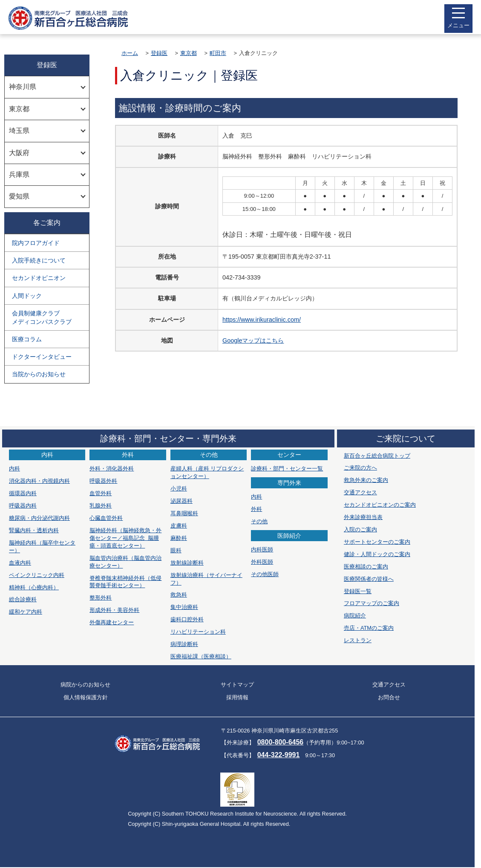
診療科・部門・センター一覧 (287, 469)
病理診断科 (184, 644)
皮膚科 (179, 526)
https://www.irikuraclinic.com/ (262, 320)
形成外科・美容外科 (114, 610)
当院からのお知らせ (39, 374)
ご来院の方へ (360, 468)
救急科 (179, 595)
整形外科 (101, 598)
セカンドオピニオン (39, 278)
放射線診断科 (187, 563)
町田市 (218, 53)
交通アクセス (360, 492)
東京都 (189, 53)
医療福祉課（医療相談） (201, 656)
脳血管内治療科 (125, 562)
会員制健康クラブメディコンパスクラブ (42, 317)
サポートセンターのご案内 (377, 542)
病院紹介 (355, 616)
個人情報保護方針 (86, 697)
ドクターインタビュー (42, 357)
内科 (14, 469)
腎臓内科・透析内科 (34, 530)
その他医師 (265, 574)
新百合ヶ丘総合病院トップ (377, 456)
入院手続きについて (39, 260)
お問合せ (389, 697)
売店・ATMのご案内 (369, 628)
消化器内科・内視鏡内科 (39, 481)
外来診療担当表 (363, 517)
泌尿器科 (181, 501)
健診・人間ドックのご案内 (377, 554)
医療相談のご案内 (366, 567)
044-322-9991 (279, 755)
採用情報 (237, 697)
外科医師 (262, 562)
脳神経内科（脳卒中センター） (42, 546)
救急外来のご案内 (366, 480)
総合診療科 (23, 599)
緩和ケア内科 (26, 612)
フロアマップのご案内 (372, 603)
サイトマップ (237, 685)
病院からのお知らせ (85, 685)
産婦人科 (207, 472)
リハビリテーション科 (198, 632)
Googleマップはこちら (253, 340)
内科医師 (262, 549)
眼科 (176, 550)
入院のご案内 (360, 529)
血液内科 (20, 563)
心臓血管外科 (106, 518)
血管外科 (101, 493)
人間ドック (27, 296)
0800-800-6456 (281, 742)
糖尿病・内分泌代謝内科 (39, 518)
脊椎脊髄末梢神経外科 (125, 582)
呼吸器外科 (103, 481)
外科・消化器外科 (112, 469)
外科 (256, 509)
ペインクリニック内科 (37, 575)
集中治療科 (184, 607)
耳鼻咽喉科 (184, 513)
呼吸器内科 (23, 506)
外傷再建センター (112, 622)
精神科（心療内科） (34, 587)
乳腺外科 (101, 506)
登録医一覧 (358, 591)
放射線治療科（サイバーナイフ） (206, 579)
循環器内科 (23, 493)
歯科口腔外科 (187, 619)
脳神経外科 (125, 538)
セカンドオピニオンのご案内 (380, 505)
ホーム (130, 53)
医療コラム (27, 339)
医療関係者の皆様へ (369, 579)
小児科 (179, 489)
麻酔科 (179, 538)
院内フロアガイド (36, 243)
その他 (259, 521)
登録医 (159, 53)
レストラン (358, 640)
